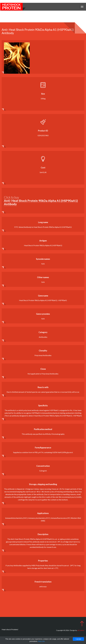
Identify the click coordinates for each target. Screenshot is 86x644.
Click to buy (41, 201)
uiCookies (81, 630)
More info (41, 641)
